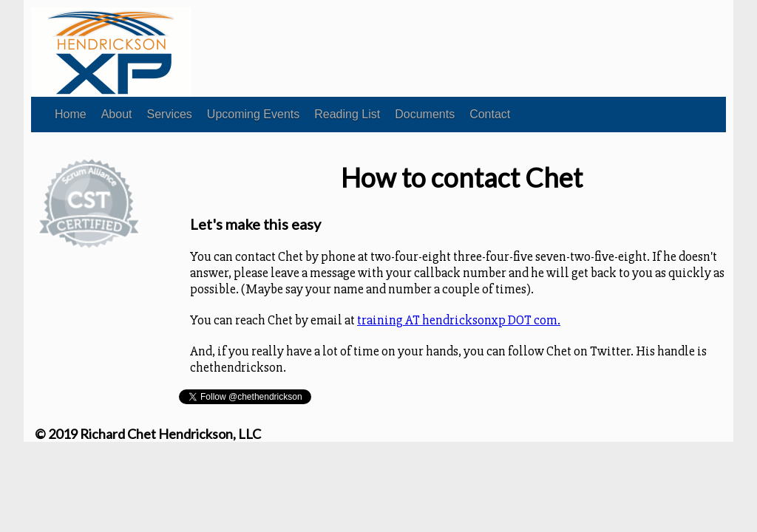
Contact (490, 114)
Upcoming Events (253, 114)
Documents (425, 114)
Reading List (347, 114)
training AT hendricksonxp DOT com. (459, 320)
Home (71, 114)
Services (170, 114)
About (117, 114)
